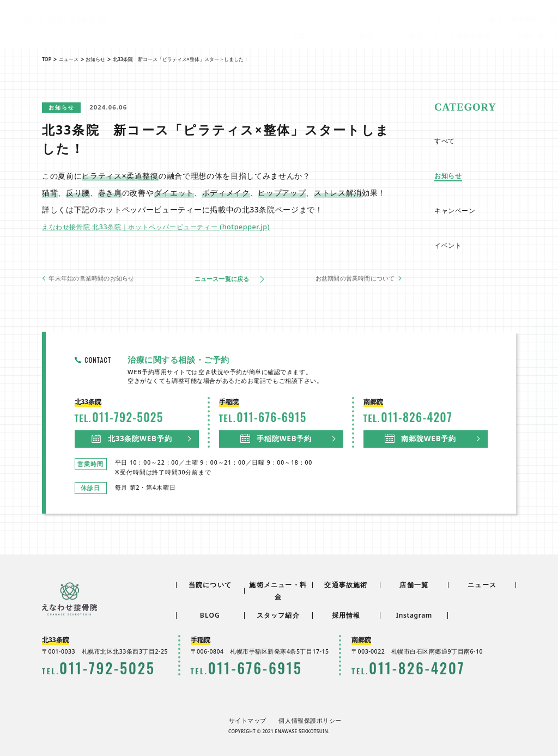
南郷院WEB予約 (422, 437)
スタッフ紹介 (485, 19)
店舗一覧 (532, 35)
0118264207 (394, 668)
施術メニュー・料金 (393, 35)
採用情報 (526, 19)
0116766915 (233, 668)
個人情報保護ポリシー (307, 719)
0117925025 (84, 668)
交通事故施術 (471, 35)
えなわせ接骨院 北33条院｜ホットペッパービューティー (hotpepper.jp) (172, 225)
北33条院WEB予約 (134, 437)
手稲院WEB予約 (278, 437)
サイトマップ (253, 719)
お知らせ (64, 107)
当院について (314, 35)
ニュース (416, 19)
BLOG (447, 19)
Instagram (414, 617)
